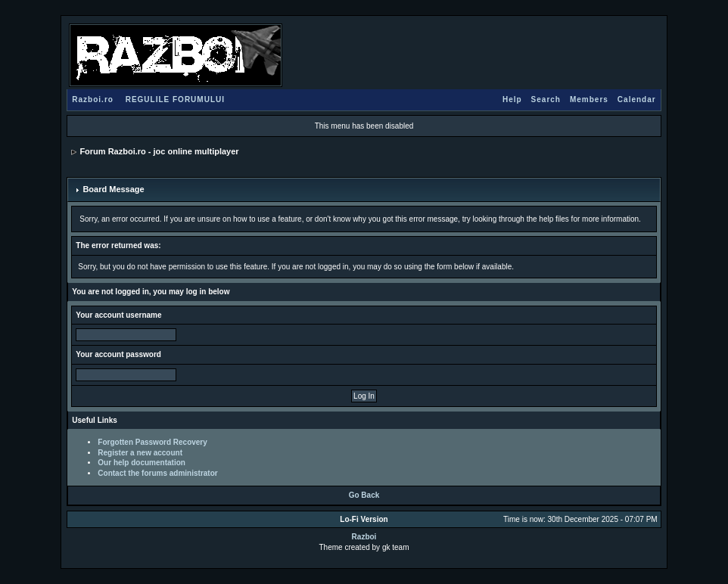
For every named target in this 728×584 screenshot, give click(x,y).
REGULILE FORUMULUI (175, 99)
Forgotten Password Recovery (152, 442)
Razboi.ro (93, 99)
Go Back (364, 495)
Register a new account (140, 453)
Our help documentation (142, 463)
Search (546, 99)
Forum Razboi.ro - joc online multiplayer (159, 151)
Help (512, 99)
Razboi (364, 537)
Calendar (637, 99)
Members (589, 99)
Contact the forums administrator (157, 473)
